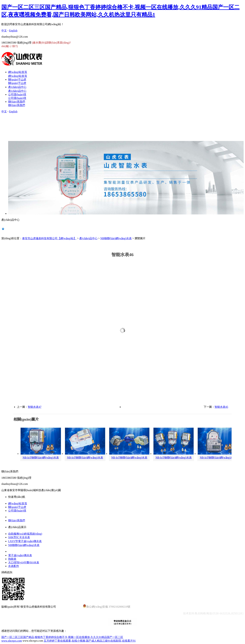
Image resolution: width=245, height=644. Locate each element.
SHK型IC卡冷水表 (19, 537)
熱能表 (12, 559)
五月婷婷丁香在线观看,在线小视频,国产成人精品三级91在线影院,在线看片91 (90, 641)
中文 (4, 31)
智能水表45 (221, 407)
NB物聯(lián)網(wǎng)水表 (116, 238)
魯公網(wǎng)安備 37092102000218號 (107, 606)
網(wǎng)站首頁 (18, 503)
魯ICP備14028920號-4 (69, 607)
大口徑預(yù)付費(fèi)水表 (24, 562)
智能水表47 (35, 407)
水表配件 (14, 566)
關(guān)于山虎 (17, 507)
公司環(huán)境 (17, 511)
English (13, 31)
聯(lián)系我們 (17, 520)
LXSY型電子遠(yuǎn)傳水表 (25, 541)
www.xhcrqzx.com (12, 641)
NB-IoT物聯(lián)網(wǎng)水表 (41, 458)
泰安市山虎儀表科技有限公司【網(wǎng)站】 (49, 238)
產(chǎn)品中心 (88, 238)
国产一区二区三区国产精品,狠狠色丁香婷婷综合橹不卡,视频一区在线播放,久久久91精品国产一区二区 (62, 637)
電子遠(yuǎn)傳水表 (20, 555)
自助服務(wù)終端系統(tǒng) (25, 534)
